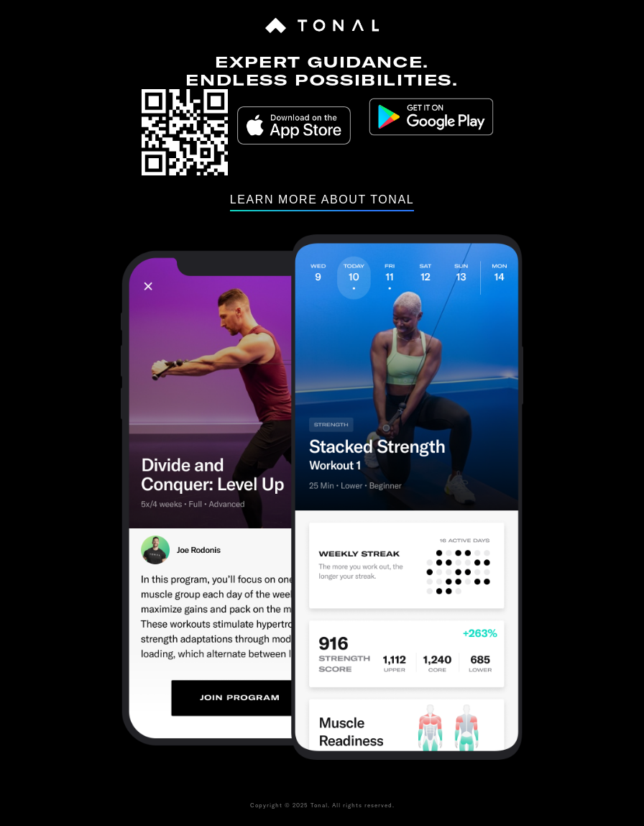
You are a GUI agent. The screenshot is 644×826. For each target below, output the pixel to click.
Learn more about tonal (322, 199)
